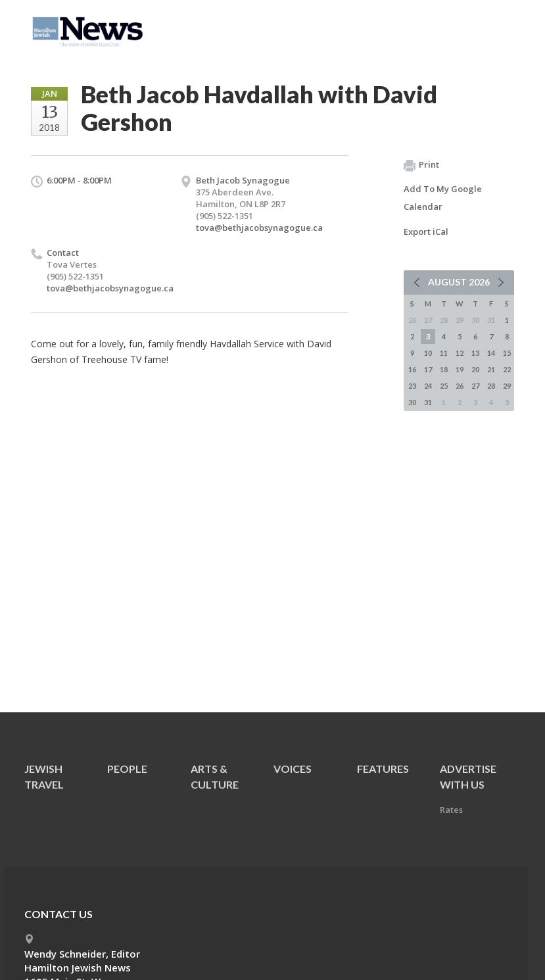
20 (475, 369)
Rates (451, 810)
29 (507, 386)
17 (428, 369)
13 (475, 353)
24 (428, 386)
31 (428, 402)
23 (412, 386)
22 (507, 369)
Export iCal (426, 232)
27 (475, 386)
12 (460, 353)
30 (412, 402)
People (127, 769)
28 (491, 386)
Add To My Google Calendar (443, 198)
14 (491, 353)
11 (444, 353)
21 (491, 369)
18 (444, 369)
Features (383, 769)
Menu (499, 28)
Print (421, 165)
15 (507, 353)
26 (460, 386)
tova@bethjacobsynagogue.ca (259, 228)
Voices (293, 769)
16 (412, 369)
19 (460, 369)
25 (444, 386)
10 (428, 353)
